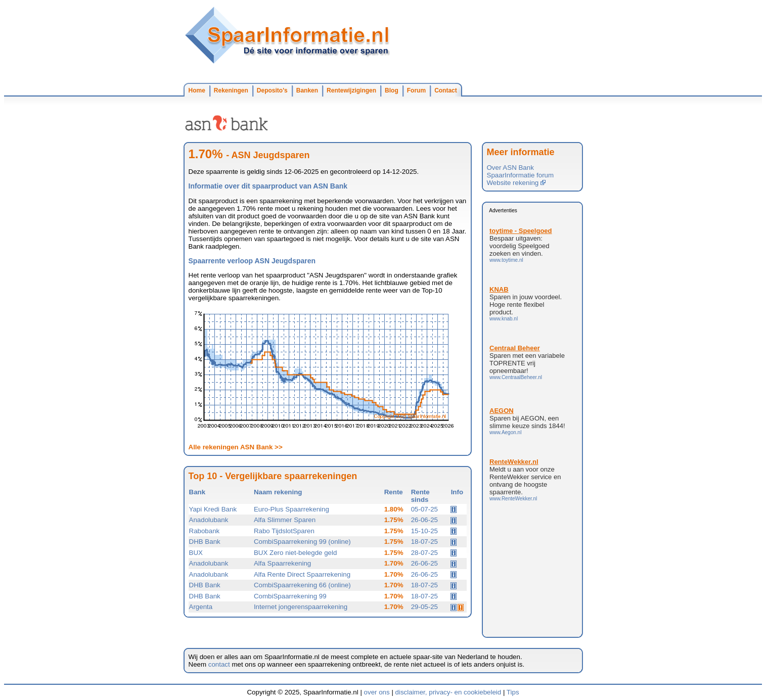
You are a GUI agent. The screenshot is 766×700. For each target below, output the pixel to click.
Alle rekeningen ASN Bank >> (236, 447)
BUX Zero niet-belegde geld (295, 553)
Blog (392, 90)
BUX (196, 553)
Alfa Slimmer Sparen (285, 520)
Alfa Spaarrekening (282, 563)
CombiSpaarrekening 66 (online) (302, 585)
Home (197, 90)
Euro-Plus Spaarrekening (291, 509)
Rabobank (205, 531)
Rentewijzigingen (351, 90)
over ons (377, 692)
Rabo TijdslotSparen (284, 531)
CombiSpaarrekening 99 (290, 596)
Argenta (201, 607)
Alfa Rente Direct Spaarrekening (302, 574)
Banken (307, 90)
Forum (416, 90)
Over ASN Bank (510, 168)
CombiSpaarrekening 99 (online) (302, 542)
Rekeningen (231, 90)
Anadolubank (209, 520)
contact (219, 664)
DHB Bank (205, 542)
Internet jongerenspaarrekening (301, 607)
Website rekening (516, 183)
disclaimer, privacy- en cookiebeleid (448, 692)
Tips (513, 692)
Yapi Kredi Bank (213, 509)
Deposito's (272, 90)
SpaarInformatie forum (521, 175)
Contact (446, 90)
